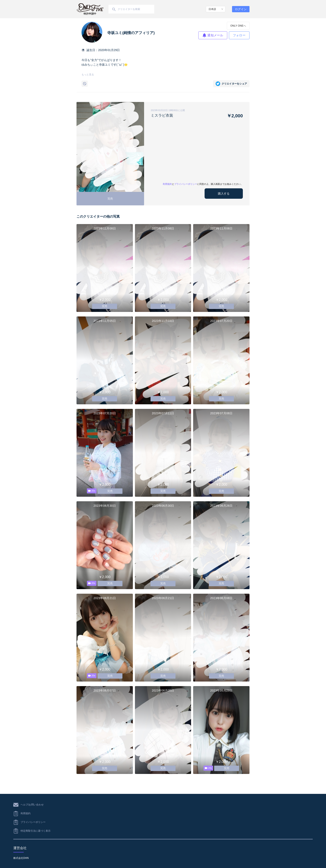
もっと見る (88, 75)
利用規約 (167, 184)
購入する (224, 194)
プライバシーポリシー (186, 184)
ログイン (241, 9)
